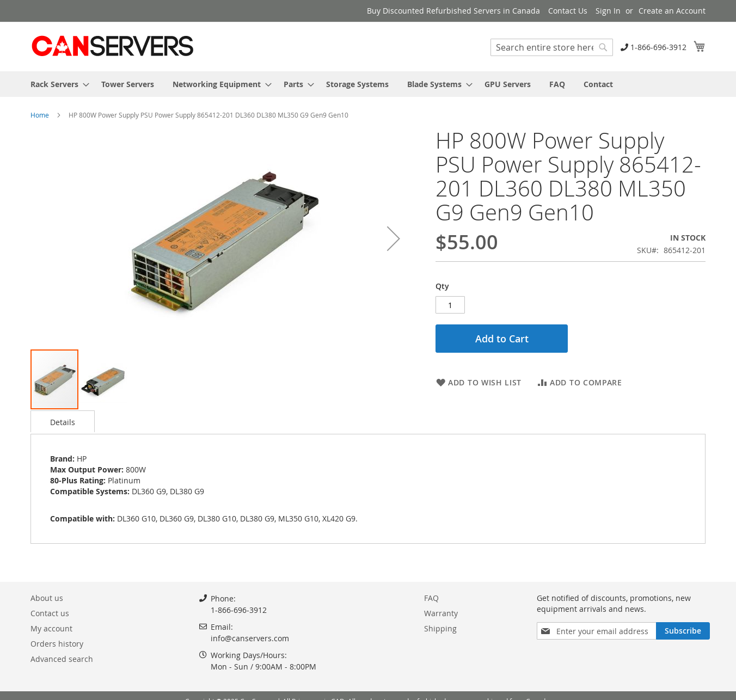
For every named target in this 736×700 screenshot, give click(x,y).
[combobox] (552, 47)
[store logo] (112, 46)
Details (63, 422)
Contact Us (568, 11)
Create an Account (672, 11)
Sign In (608, 11)
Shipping (440, 628)
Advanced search (62, 659)
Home (40, 115)
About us (47, 598)
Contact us (50, 613)
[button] (394, 238)
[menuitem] (57, 84)
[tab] (63, 421)
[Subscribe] (683, 631)
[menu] (368, 84)
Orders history (57, 644)
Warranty (441, 613)
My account (51, 628)
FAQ (431, 598)
